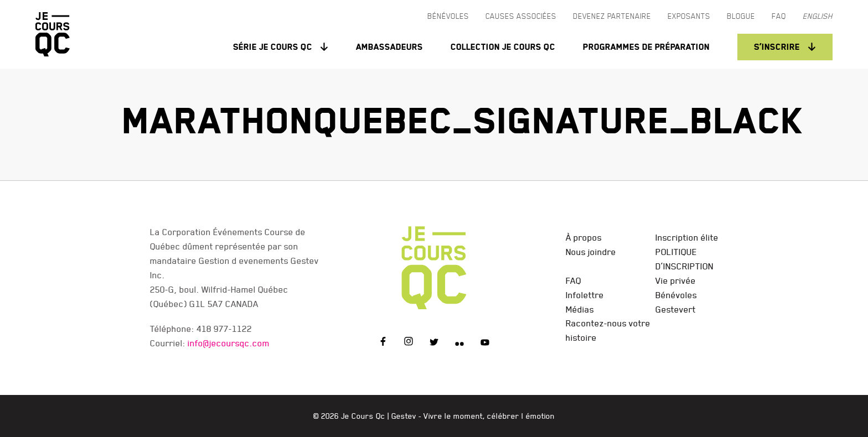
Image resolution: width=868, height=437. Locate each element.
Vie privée (676, 280)
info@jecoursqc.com (229, 343)
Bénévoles (676, 295)
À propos (584, 237)
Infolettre (585, 295)
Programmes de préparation (646, 47)
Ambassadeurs (389, 47)
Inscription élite (687, 237)
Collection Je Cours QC (503, 47)
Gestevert (676, 309)
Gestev (404, 416)
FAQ (573, 280)
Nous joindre (591, 252)
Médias (580, 309)
